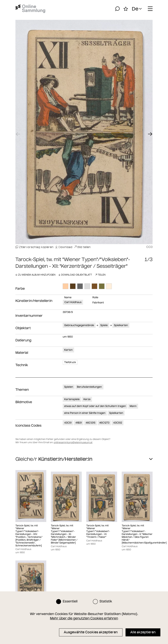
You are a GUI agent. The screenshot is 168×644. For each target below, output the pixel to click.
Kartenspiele (72, 399)
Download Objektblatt (75, 275)
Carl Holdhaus (73, 302)
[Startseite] (30, 9)
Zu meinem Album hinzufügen (35, 275)
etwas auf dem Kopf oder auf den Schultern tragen (95, 406)
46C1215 (91, 423)
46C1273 (104, 423)
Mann (133, 406)
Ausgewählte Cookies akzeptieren (91, 632)
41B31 (79, 423)
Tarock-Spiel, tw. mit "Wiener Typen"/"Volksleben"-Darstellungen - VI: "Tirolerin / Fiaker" (98, 531)
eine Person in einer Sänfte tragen (85, 413)
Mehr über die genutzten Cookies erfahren (84, 618)
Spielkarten (121, 325)
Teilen (100, 275)
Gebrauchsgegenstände (79, 325)
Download (64, 247)
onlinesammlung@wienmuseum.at (73, 443)
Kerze (87, 399)
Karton (68, 350)
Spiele (104, 325)
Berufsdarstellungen (89, 387)
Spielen (69, 387)
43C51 (68, 423)
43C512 (118, 423)
